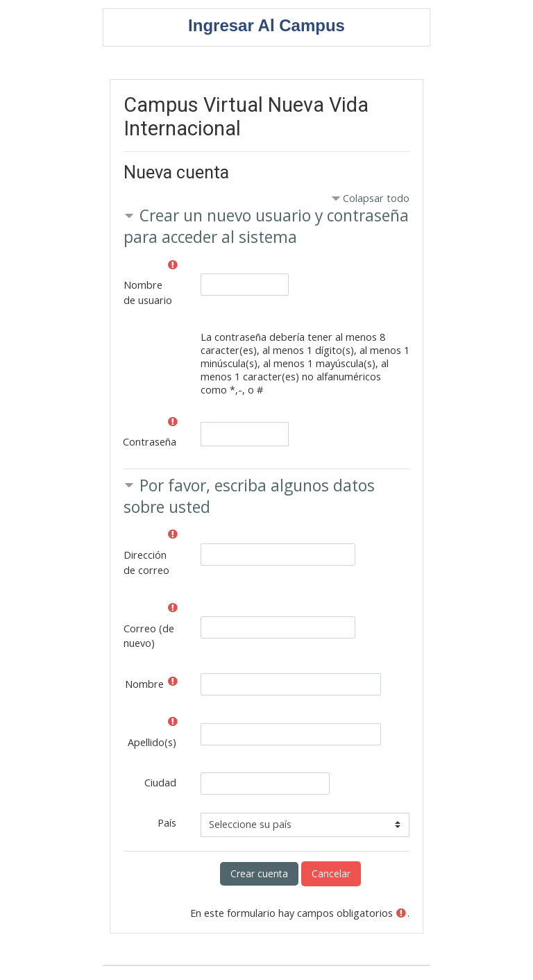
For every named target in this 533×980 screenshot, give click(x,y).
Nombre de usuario (148, 293)
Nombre (144, 684)
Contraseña (150, 442)
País (167, 823)
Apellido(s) (152, 742)
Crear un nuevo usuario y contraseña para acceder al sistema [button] (266, 226)
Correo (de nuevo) (149, 636)
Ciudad (160, 783)
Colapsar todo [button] (376, 198)
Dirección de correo (146, 563)
